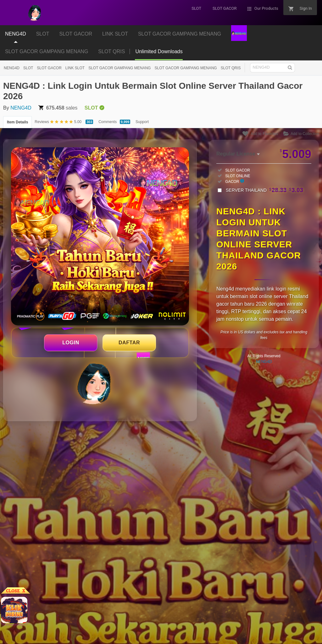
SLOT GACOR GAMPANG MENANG (47, 51)
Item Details (17, 122)
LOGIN (71, 343)
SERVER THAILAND (264, 190)
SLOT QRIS (111, 51)
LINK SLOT (75, 68)
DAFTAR (129, 343)
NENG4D (12, 68)
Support (142, 122)
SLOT (28, 68)
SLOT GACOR (49, 68)
